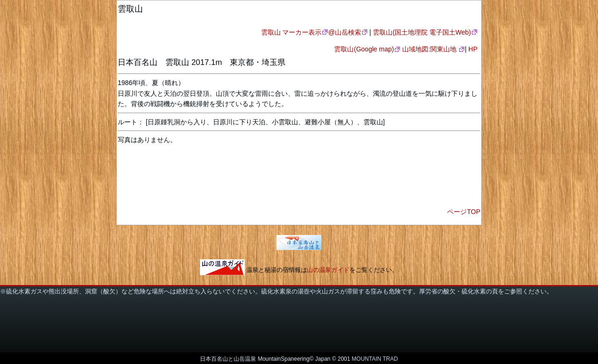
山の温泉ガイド (328, 270)
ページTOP (464, 212)
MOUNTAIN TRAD (375, 359)
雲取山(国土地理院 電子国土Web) (422, 32)
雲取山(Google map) (364, 49)
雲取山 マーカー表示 (292, 32)
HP (473, 49)
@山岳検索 (344, 32)
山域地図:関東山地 (430, 49)
